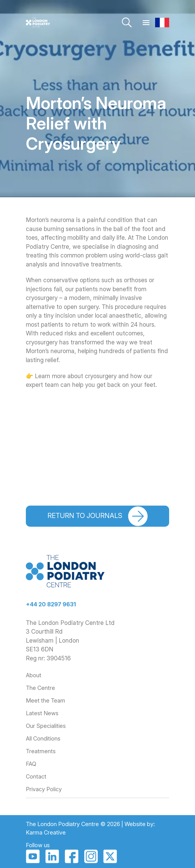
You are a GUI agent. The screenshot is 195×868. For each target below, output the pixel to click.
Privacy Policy (44, 789)
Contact (36, 777)
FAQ (31, 764)
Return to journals (98, 516)
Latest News (42, 713)
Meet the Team (46, 701)
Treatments (41, 751)
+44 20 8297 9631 (51, 604)
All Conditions (43, 739)
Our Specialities (46, 726)
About (34, 675)
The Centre (40, 688)
